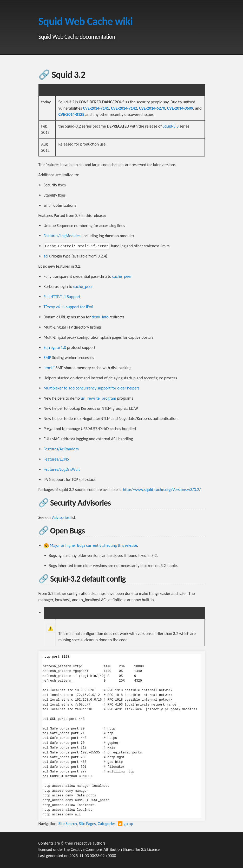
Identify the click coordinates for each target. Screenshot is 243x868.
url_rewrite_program (98, 398)
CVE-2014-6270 (152, 108)
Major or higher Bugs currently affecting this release (93, 545)
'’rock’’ (49, 368)
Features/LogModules (62, 236)
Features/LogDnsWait (62, 469)
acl (46, 256)
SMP (47, 358)
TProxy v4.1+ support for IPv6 (68, 307)
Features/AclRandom (61, 449)
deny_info (100, 317)
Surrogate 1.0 (55, 347)
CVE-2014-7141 (96, 108)
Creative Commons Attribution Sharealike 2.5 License (115, 849)
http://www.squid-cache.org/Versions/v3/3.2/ (162, 490)
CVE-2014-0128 (71, 114)
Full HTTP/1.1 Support (62, 297)
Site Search (68, 824)
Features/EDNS (56, 459)
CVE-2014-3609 (180, 108)
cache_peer (122, 276)
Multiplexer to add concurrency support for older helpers (92, 388)
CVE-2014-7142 (124, 108)
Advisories (61, 517)
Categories (107, 824)
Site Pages (87, 824)
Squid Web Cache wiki (86, 21)
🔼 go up (125, 824)
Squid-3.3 (171, 126)
